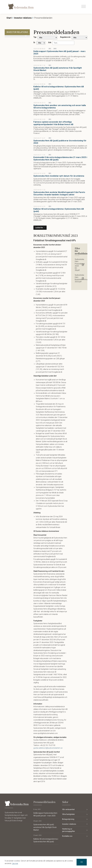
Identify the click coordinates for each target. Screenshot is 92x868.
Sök (50, 42)
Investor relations (23, 18)
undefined (47, 38)
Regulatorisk (65, 37)
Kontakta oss (67, 836)
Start (9, 18)
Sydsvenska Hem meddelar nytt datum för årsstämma (59, 176)
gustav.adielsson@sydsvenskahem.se (48, 748)
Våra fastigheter (69, 814)
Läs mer (15, 863)
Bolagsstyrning (68, 819)
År (34, 42)
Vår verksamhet (68, 809)
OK (82, 862)
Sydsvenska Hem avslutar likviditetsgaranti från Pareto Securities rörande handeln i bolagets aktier (59, 193)
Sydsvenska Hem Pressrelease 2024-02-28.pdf (79, 265)
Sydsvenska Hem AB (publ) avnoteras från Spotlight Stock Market (45, 827)
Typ (35, 37)
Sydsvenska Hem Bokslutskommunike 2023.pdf (79, 278)
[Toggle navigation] (84, 7)
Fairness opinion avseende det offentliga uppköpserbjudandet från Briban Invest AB (53, 123)
